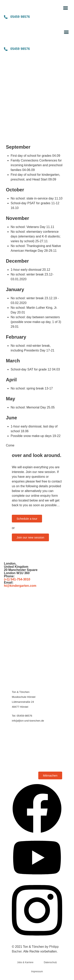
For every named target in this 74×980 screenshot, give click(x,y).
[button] (66, 8)
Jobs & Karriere (25, 962)
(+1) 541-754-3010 (17, 579)
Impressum (37, 971)
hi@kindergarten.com (20, 586)
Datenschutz (50, 962)
